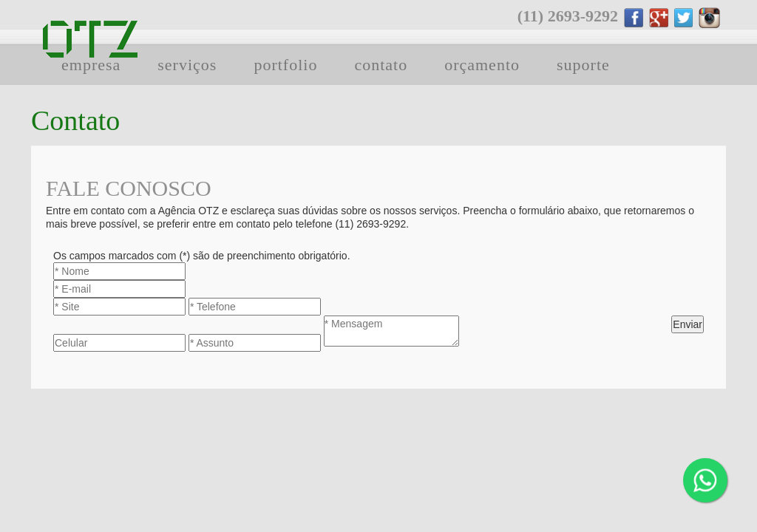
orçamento (482, 65)
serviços (187, 65)
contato (381, 65)
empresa (91, 65)
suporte (583, 65)
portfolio (285, 65)
